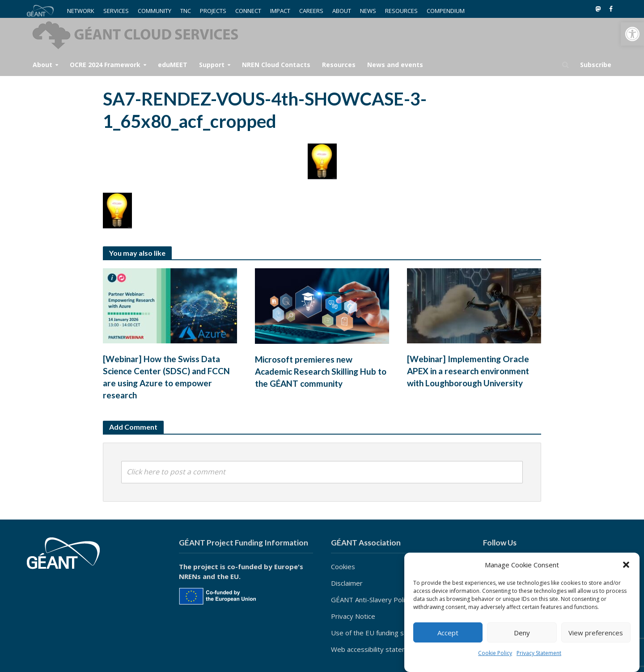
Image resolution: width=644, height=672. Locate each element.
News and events (395, 65)
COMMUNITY (155, 11)
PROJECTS (213, 11)
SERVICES (116, 11)
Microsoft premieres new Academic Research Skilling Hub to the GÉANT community (321, 371)
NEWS (368, 11)
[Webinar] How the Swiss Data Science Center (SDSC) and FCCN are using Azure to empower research (166, 377)
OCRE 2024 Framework (105, 65)
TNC (186, 11)
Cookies (343, 566)
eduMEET (173, 65)
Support (212, 65)
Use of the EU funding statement (382, 633)
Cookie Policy (495, 653)
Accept (448, 633)
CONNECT (248, 11)
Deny (522, 633)
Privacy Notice (353, 616)
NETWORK (81, 11)
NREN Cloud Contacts (276, 65)
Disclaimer (347, 583)
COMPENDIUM (446, 11)
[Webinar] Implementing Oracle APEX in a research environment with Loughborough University (468, 371)
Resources (339, 65)
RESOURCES (401, 11)
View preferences (596, 633)
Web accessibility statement (375, 649)
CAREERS (311, 11)
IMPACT (280, 11)
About (42, 65)
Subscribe (596, 65)
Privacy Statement (539, 653)
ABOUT (342, 11)
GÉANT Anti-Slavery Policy (371, 600)
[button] (632, 34)
